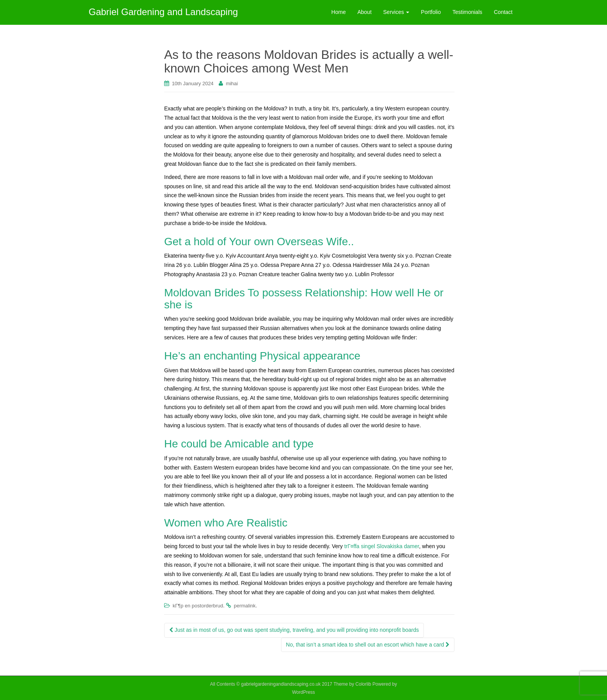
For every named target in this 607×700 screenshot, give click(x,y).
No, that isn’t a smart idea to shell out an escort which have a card (368, 645)
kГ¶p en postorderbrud (198, 606)
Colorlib (363, 684)
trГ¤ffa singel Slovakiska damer (382, 546)
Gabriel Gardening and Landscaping (163, 12)
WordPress (303, 692)
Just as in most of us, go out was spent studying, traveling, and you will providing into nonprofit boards (294, 630)
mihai (232, 83)
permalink (245, 606)
